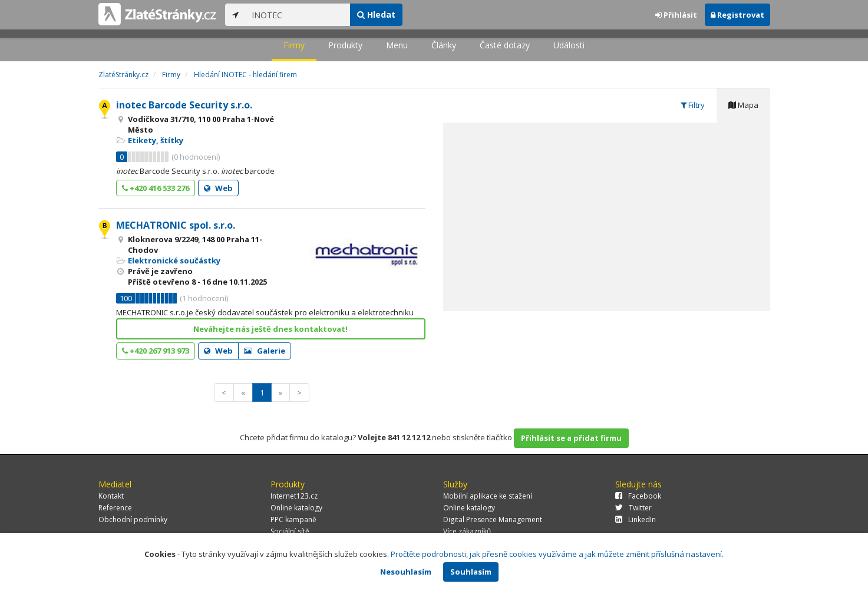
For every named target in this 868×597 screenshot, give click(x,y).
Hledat (376, 14)
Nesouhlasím (406, 572)
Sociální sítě (290, 531)
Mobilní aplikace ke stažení (488, 496)
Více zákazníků (467, 531)
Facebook (638, 496)
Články (444, 45)
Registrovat (737, 15)
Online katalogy (296, 508)
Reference (115, 508)
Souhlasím (471, 572)
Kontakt (111, 496)
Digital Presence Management (493, 520)
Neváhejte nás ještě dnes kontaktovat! (270, 329)
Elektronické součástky (174, 260)
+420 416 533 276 (156, 188)
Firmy (294, 45)
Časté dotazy (505, 45)
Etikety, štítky (156, 140)
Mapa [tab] (743, 105)
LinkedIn (636, 520)
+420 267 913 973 (156, 351)
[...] (298, 15)
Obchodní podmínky (133, 520)
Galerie (265, 351)
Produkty (345, 45)
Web (218, 188)
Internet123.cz (294, 496)
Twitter (633, 508)
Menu (397, 45)
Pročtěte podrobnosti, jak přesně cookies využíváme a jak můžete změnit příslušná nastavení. (557, 554)
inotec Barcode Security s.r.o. (184, 105)
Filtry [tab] (693, 105)
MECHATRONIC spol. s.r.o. (176, 225)
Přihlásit (676, 15)
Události (569, 45)
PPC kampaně (293, 520)
